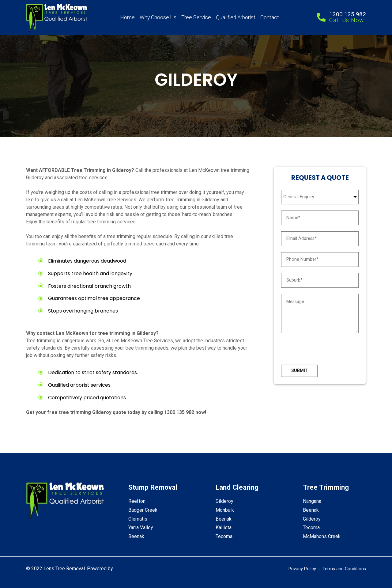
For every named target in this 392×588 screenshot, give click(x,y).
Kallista (224, 527)
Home (127, 17)
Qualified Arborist (236, 17)
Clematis (138, 519)
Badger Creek (143, 510)
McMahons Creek (322, 536)
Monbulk (225, 510)
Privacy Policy (302, 569)
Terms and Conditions (344, 569)
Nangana (312, 501)
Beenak (136, 536)
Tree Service (196, 17)
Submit (299, 371)
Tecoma (224, 536)
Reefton (137, 501)
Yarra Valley (141, 527)
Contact (270, 17)
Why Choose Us (158, 17)
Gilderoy (224, 501)
